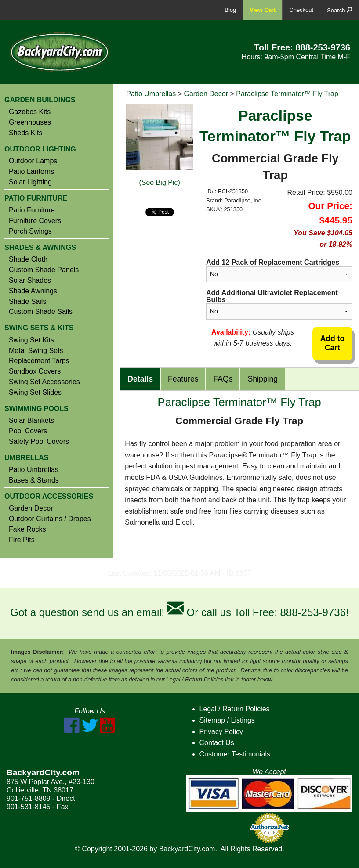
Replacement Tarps (39, 361)
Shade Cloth (28, 259)
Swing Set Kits (31, 340)
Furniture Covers (35, 221)
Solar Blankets (31, 421)
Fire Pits (22, 540)
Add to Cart (333, 343)
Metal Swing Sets (36, 351)
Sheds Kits (25, 133)
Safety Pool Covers (39, 442)
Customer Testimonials (235, 754)
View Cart (263, 10)
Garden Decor (31, 508)
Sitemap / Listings (227, 720)
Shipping (262, 379)
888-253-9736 (323, 47)
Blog (230, 10)
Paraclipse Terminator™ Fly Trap (287, 94)
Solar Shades (30, 281)
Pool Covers (28, 431)
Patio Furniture (32, 210)
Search (339, 10)
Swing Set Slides (35, 393)
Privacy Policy (221, 732)
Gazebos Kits (30, 112)
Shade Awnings (33, 291)
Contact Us (217, 743)
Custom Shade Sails (41, 312)
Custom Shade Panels (44, 270)
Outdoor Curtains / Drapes (50, 519)
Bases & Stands (34, 480)
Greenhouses (30, 122)
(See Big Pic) (159, 182)
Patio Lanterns (31, 172)
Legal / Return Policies (235, 709)
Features (183, 379)
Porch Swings (30, 231)
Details (140, 379)
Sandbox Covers (35, 371)
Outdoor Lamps (33, 161)
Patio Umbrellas (34, 470)
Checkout (301, 10)
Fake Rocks (27, 529)
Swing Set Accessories (44, 382)
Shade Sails (27, 302)
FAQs (223, 379)
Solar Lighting (30, 182)
